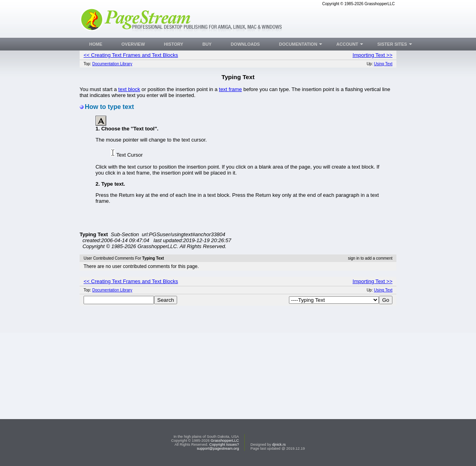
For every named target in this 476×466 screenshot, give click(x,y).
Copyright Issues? (224, 445)
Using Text (383, 64)
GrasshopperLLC (225, 441)
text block (129, 89)
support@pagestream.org (218, 449)
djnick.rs (279, 445)
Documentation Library (112, 64)
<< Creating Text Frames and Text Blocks (131, 55)
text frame (230, 89)
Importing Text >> (373, 55)
